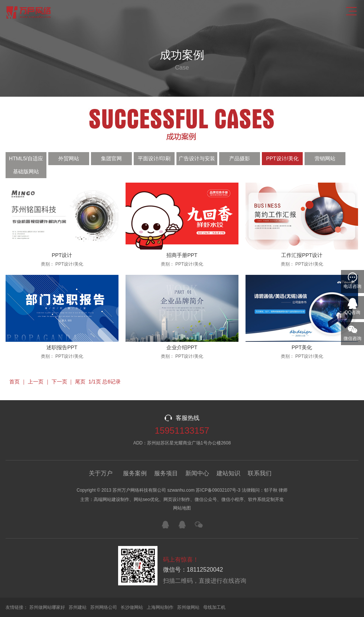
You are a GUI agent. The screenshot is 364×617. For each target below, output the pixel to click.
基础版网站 (26, 171)
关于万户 (101, 473)
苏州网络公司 (104, 607)
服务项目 (166, 473)
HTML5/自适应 (26, 158)
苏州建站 (78, 607)
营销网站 (325, 158)
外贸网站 (69, 158)
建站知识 (228, 473)
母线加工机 (214, 607)
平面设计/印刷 (154, 158)
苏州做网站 (188, 607)
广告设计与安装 (197, 158)
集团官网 (111, 158)
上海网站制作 (160, 607)
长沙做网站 (132, 607)
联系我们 (260, 473)
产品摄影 (240, 158)
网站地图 (182, 508)
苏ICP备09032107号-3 (218, 490)
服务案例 (135, 473)
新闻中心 (197, 473)
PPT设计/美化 (282, 158)
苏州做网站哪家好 (47, 607)
